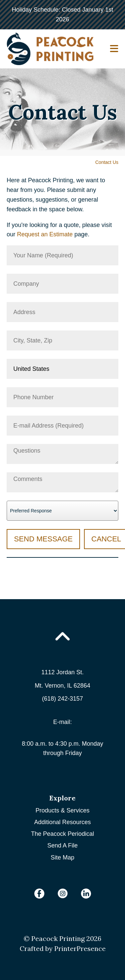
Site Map (62, 857)
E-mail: (62, 722)
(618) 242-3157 (62, 699)
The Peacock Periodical (62, 834)
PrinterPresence (80, 948)
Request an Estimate (45, 234)
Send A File (62, 845)
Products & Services (62, 810)
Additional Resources (62, 822)
